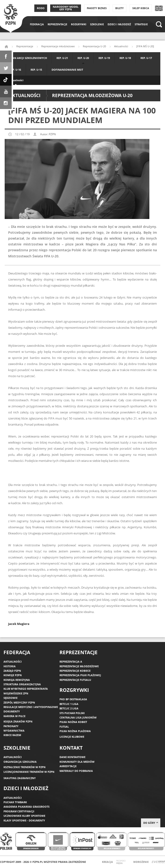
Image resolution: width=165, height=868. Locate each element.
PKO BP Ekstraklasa (73, 699)
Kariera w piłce (14, 716)
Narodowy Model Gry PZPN (66, 8)
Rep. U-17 (146, 58)
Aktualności (16, 80)
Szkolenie (97, 24)
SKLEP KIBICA (141, 8)
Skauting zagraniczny (20, 778)
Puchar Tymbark (15, 802)
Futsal (64, 727)
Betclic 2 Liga (69, 708)
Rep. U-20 (83, 58)
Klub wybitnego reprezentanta (26, 689)
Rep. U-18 (125, 58)
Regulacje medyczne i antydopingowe (31, 707)
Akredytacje (68, 766)
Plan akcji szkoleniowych (28, 58)
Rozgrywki (79, 24)
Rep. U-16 (15, 70)
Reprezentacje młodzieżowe (58, 46)
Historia (10, 666)
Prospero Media (121, 862)
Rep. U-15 (36, 70)
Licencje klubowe (72, 737)
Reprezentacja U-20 (94, 46)
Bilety (119, 8)
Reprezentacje (57, 24)
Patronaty (11, 726)
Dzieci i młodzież (119, 24)
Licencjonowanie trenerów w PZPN (29, 772)
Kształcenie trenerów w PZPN (25, 767)
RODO (41, 8)
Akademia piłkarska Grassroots (26, 807)
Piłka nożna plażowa (75, 731)
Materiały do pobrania (76, 771)
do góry (151, 823)
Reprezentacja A (71, 662)
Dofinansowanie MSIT (67, 70)
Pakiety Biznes (97, 8)
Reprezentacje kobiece (75, 671)
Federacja (37, 24)
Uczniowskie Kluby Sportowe (24, 816)
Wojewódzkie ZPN (16, 693)
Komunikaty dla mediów (77, 762)
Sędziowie (11, 698)
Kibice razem (12, 735)
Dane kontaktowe (72, 757)
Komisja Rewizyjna (17, 680)
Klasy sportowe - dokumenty (24, 820)
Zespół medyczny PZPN (19, 702)
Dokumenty (12, 711)
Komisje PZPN (13, 675)
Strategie (141, 24)
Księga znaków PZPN (18, 721)
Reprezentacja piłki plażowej (80, 675)
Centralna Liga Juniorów (78, 717)
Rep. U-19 (104, 58)
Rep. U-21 (62, 58)
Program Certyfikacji (19, 811)
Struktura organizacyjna (22, 684)
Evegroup (158, 862)
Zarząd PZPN (12, 671)
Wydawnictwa (14, 731)
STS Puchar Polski (72, 713)
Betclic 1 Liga (69, 704)
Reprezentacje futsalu (75, 680)
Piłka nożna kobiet (73, 722)
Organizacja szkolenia (20, 762)
